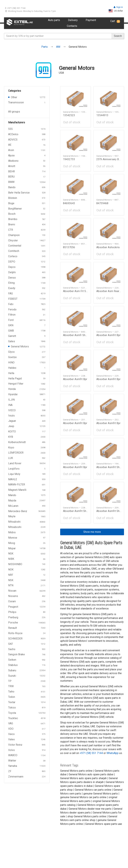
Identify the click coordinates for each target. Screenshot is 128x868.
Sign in (118, 7)
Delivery (73, 20)
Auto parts (54, 20)
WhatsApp (112, 753)
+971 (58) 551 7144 (15, 8)
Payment (91, 20)
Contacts (72, 26)
